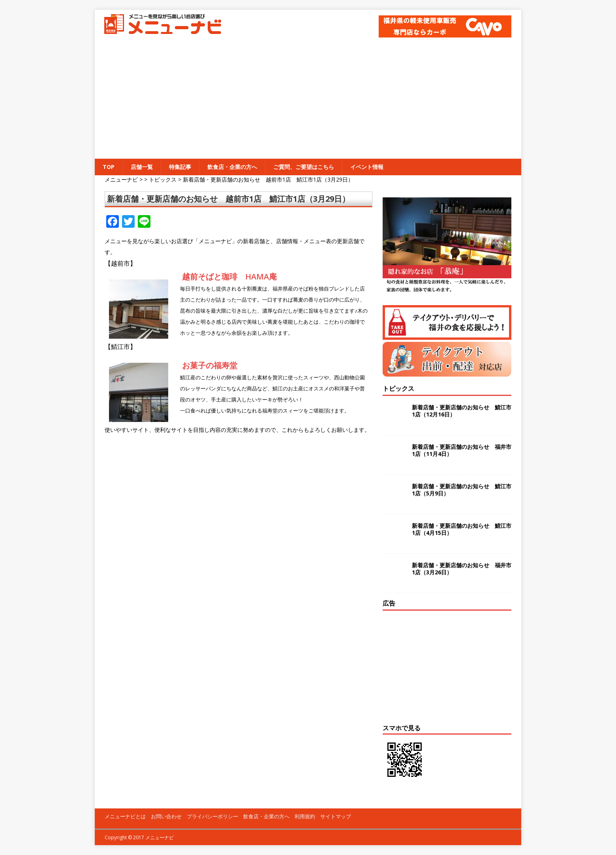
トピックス (398, 388)
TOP (109, 167)
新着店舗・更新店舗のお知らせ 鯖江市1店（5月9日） (462, 490)
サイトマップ (336, 816)
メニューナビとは (125, 816)
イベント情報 (367, 167)
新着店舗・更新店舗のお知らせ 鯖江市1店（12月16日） (462, 411)
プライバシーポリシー (212, 816)
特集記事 (180, 167)
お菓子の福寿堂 (210, 365)
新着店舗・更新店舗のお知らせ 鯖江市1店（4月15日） (462, 529)
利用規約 (305, 816)
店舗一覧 (142, 167)
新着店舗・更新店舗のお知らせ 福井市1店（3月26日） (462, 569)
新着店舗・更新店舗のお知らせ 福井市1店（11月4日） (462, 450)
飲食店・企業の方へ (232, 167)
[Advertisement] (308, 99)
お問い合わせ (166, 816)
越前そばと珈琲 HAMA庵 (229, 277)
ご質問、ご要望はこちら (304, 167)
